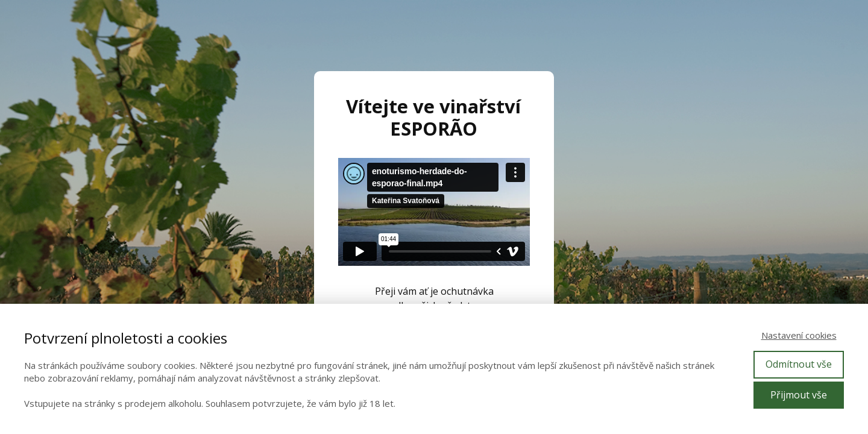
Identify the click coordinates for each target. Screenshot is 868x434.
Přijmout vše (799, 395)
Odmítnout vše (799, 364)
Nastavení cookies (799, 335)
